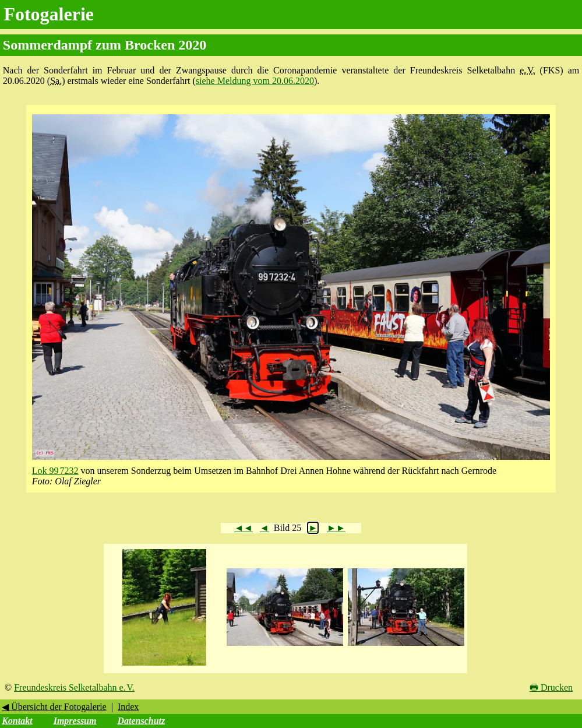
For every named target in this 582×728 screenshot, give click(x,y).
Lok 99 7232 (55, 471)
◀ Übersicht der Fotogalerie (54, 707)
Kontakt (17, 721)
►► (336, 528)
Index (128, 707)
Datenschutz (141, 721)
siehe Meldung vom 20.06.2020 (255, 81)
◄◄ (244, 528)
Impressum (75, 721)
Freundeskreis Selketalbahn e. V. (74, 687)
